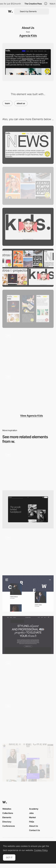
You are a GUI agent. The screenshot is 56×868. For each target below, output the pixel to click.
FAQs (32, 822)
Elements (7, 817)
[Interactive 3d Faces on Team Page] (28, 468)
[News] (28, 145)
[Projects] (28, 186)
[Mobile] (28, 391)
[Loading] (28, 227)
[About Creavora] (28, 635)
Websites (7, 809)
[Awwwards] (10, 11)
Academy (34, 809)
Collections (8, 813)
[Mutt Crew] (28, 593)
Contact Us (34, 830)
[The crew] (28, 762)
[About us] (28, 552)
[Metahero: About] (28, 720)
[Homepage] (28, 350)
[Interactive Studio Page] (28, 677)
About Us (34, 826)
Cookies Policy (41, 850)
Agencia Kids (28, 36)
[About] (28, 509)
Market (32, 817)
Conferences (9, 826)
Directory (7, 822)
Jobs (31, 813)
